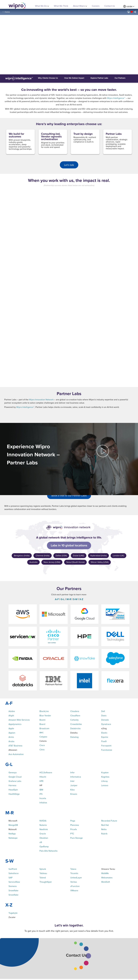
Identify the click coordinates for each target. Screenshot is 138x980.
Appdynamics (15, 724)
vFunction (75, 886)
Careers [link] (96, 6)
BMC (42, 733)
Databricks (75, 728)
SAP (11, 878)
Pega (73, 821)
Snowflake (13, 890)
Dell (103, 711)
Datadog (74, 737)
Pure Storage (76, 838)
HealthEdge (14, 794)
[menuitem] (129, 7)
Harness (12, 785)
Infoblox (43, 803)
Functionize (107, 750)
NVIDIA (43, 821)
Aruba (11, 741)
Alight (11, 715)
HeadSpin (13, 790)
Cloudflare (75, 715)
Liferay (104, 781)
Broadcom (44, 728)
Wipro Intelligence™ (116, 98)
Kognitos (105, 777)
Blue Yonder (45, 715)
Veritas (74, 882)
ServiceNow (14, 882)
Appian (12, 733)
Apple (11, 728)
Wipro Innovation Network (41, 400)
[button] (128, 12)
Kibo (72, 790)
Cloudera (75, 711)
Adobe (12, 711)
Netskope (13, 838)
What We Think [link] (61, 6)
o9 (41, 842)
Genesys (13, 772)
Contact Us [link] (110, 6)
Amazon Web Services (19, 720)
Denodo (105, 720)
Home (7, 12)
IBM (41, 790)
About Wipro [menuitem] (80, 6)
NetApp (12, 834)
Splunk (43, 869)
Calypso (43, 737)
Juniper (74, 785)
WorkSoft (106, 882)
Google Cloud (15, 777)
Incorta (43, 798)
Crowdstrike (76, 724)
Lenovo (105, 785)
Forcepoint (106, 746)
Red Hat (105, 825)
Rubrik (104, 834)
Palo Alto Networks (48, 851)
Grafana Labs (15, 781)
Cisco (42, 745)
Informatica (76, 777)
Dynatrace (106, 724)
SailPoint (13, 869)
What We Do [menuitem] (42, 6)
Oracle (43, 834)
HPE (41, 781)
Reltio (104, 829)
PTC (72, 834)
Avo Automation (16, 754)
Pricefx (74, 829)
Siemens (13, 886)
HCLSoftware (46, 772)
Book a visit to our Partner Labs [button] (69, 495)
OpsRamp (44, 846)
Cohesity (74, 720)
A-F (57, 599)
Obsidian (44, 838)
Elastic (104, 733)
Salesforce (14, 873)
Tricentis (74, 873)
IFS (41, 794)
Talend (43, 878)
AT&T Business (15, 746)
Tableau (43, 873)
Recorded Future (109, 821)
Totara (73, 869)
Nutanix (43, 825)
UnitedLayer (76, 878)
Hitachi (43, 777)
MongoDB (13, 825)
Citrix (42, 750)
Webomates (107, 878)
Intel (72, 781)
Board (42, 724)
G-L (63, 599)
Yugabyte (13, 913)
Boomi (42, 720)
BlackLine (44, 711)
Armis (11, 737)
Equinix (105, 737)
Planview (75, 825)
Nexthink (44, 829)
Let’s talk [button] (69, 165)
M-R (69, 599)
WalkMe (105, 873)
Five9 (104, 741)
